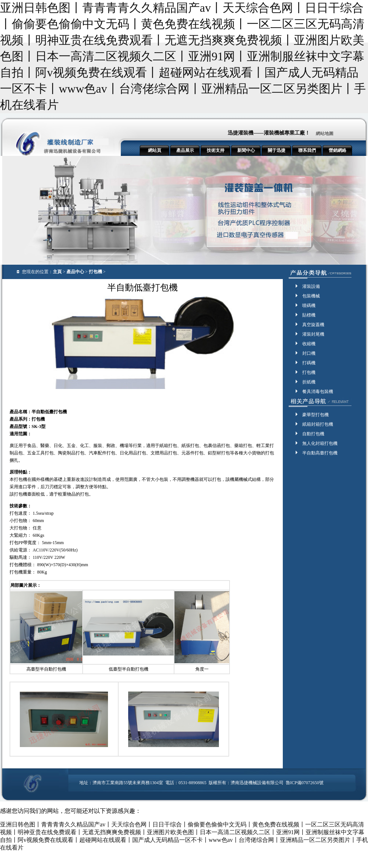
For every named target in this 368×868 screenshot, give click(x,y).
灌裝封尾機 (313, 334)
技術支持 (216, 150)
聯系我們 (307, 150)
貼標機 (309, 315)
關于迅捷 (277, 150)
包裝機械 (311, 296)
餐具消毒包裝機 (318, 392)
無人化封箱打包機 (320, 443)
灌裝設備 (311, 286)
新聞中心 (246, 150)
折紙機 (309, 382)
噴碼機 (309, 306)
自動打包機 (313, 434)
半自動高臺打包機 (320, 453)
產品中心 (75, 272)
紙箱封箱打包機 (318, 424)
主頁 (57, 272)
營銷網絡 (338, 150)
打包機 (95, 272)
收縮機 (309, 344)
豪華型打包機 (315, 415)
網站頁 (155, 150)
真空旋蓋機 (313, 325)
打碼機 (309, 363)
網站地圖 (325, 133)
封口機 (309, 353)
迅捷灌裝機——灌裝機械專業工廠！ (269, 133)
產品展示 (185, 150)
